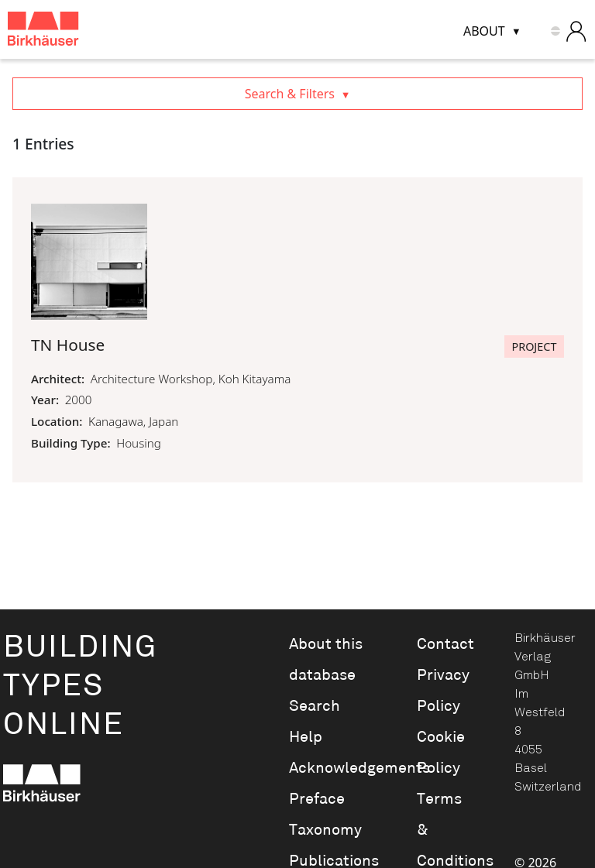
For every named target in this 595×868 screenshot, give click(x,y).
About (484, 31)
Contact (445, 644)
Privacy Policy (443, 691)
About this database (326, 660)
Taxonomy (325, 830)
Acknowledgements (332, 768)
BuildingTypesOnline (80, 686)
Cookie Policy (441, 753)
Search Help (315, 722)
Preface (317, 799)
